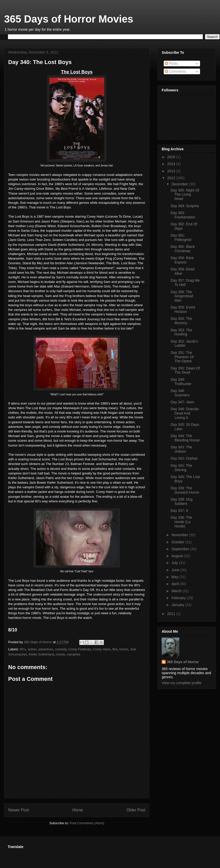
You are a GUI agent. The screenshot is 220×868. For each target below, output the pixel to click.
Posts (171, 63)
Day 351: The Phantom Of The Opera (182, 357)
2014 (172, 164)
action (32, 649)
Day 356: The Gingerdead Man (182, 296)
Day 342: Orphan (184, 458)
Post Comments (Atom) (87, 823)
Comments (175, 71)
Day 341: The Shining (181, 468)
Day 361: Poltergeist (181, 237)
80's (23, 649)
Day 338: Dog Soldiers (182, 501)
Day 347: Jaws (182, 402)
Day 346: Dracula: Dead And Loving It (185, 413)
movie (60, 654)
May (175, 577)
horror (124, 649)
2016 (172, 157)
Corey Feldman (80, 649)
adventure (46, 649)
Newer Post (19, 810)
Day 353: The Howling (181, 332)
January (178, 605)
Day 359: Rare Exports (182, 260)
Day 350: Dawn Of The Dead (185, 370)
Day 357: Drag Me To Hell (185, 283)
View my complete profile (181, 683)
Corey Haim (102, 649)
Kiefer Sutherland (41, 654)
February (179, 598)
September (181, 549)
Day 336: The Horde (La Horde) (181, 522)
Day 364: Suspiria (185, 206)
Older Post (136, 810)
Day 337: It (179, 511)
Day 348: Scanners (180, 393)
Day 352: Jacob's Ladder (184, 343)
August (177, 556)
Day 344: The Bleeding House (185, 438)
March (177, 591)
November (180, 535)
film (115, 649)
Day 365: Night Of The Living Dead (185, 195)
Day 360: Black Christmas (183, 249)
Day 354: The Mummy (181, 321)
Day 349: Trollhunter (181, 382)
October (178, 542)
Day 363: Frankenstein (183, 215)
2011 (172, 614)
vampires (74, 654)
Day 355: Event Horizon (183, 309)
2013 (172, 171)
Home (78, 810)
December (180, 184)
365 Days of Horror (183, 662)
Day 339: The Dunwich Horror (185, 490)
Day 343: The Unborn (181, 449)
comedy (61, 649)
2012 (172, 178)
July (175, 563)
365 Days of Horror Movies (69, 19)
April (175, 584)
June (176, 570)
